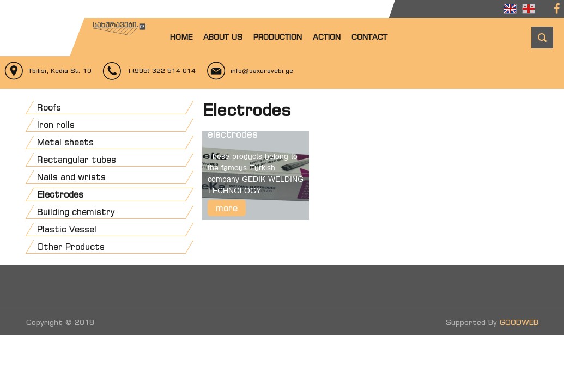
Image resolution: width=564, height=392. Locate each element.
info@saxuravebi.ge (262, 71)
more (227, 208)
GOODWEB (519, 322)
